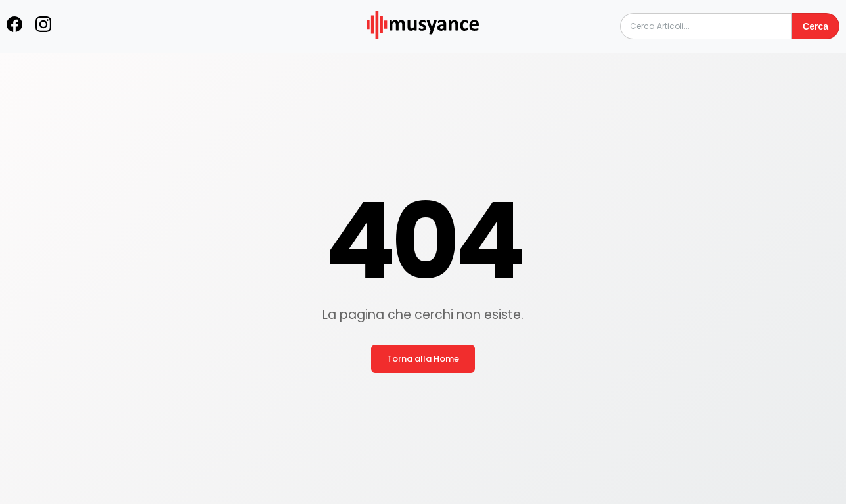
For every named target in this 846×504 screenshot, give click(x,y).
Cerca (815, 26)
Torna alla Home (423, 359)
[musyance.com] (423, 48)
